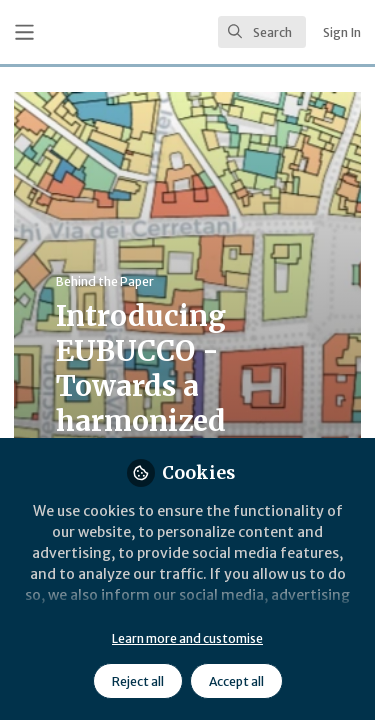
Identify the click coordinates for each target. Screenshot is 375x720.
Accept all (236, 681)
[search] (262, 32)
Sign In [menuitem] (342, 32)
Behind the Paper (105, 281)
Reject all (138, 681)
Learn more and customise (187, 638)
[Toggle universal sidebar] (24, 32)
